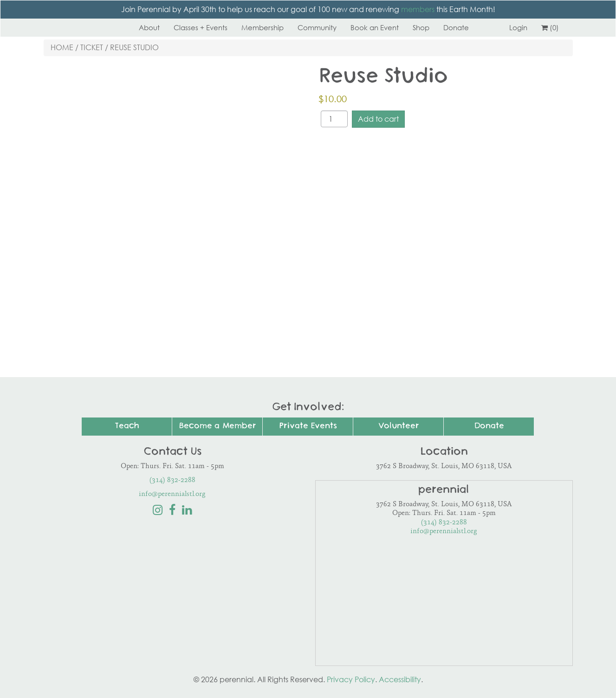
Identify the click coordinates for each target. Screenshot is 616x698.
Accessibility (400, 679)
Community (317, 27)
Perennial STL (78, 27)
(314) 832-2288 (172, 480)
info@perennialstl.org (172, 494)
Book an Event (375, 27)
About (149, 27)
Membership (263, 27)
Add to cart (378, 119)
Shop (421, 27)
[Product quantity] (334, 119)
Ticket (92, 47)
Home (62, 47)
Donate (456, 27)
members (418, 9)
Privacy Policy (351, 679)
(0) (550, 27)
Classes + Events (201, 27)
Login (518, 27)
